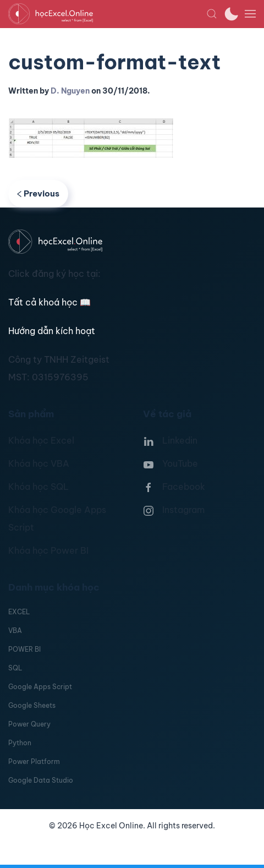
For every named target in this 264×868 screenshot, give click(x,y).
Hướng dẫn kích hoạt (52, 331)
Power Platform (34, 761)
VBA (15, 630)
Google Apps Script (40, 687)
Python (20, 743)
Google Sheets (32, 705)
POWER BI (24, 649)
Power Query (29, 724)
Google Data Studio (41, 780)
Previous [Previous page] (38, 193)
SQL (15, 668)
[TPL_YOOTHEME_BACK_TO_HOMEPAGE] (107, 14)
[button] (212, 14)
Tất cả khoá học (50, 302)
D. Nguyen (70, 91)
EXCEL (19, 612)
